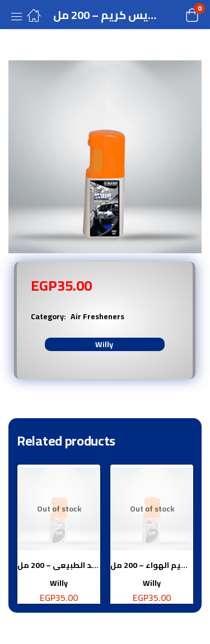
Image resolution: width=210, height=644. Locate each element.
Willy (104, 344)
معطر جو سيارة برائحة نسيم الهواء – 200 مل (152, 565)
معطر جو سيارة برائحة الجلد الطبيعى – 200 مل (59, 565)
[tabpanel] (59, 538)
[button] (178, 15)
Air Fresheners (97, 316)
